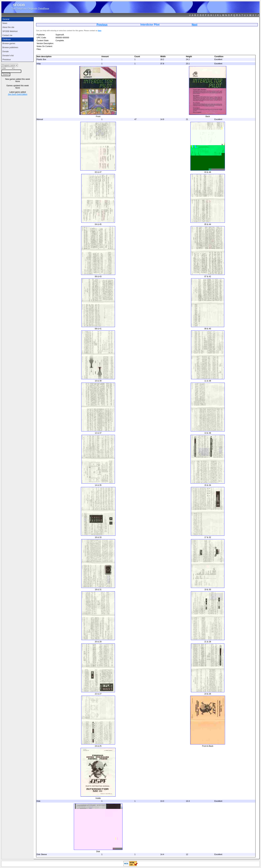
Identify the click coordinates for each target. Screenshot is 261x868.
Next (195, 25)
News (5, 23)
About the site (8, 27)
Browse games (9, 43)
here (100, 31)
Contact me (7, 35)
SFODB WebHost (10, 31)
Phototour (7, 60)
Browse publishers (10, 47)
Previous (102, 25)
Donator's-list (8, 56)
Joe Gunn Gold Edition (18, 94)
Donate (6, 52)
